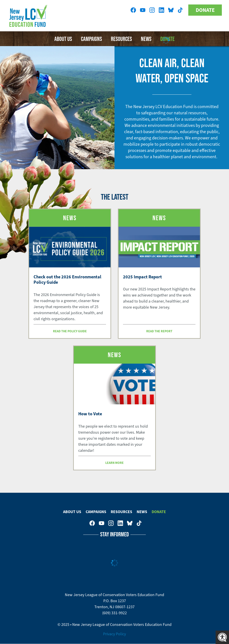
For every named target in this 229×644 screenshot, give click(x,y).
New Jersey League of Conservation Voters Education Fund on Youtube (143, 10)
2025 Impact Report (142, 277)
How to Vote (90, 414)
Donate (205, 10)
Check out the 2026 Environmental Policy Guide (67, 280)
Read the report (159, 331)
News (142, 512)
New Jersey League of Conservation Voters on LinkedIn (161, 10)
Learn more (114, 463)
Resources (121, 512)
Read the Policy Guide (70, 331)
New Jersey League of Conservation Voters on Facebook (133, 10)
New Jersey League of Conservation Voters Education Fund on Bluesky (171, 10)
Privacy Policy (114, 634)
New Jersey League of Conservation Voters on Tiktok (180, 10)
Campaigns (91, 39)
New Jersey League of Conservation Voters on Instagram (152, 10)
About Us (63, 39)
